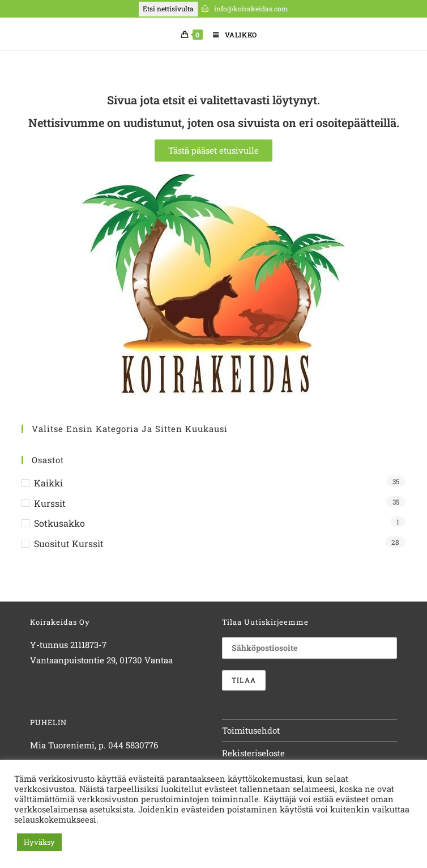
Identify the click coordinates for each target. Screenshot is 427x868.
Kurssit (50, 503)
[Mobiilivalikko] (230, 35)
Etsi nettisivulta (168, 9)
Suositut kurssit (69, 543)
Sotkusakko (59, 523)
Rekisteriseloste (253, 753)
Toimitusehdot (251, 730)
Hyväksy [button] (39, 842)
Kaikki (48, 483)
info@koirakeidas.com (250, 9)
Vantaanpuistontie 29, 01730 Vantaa (101, 660)
